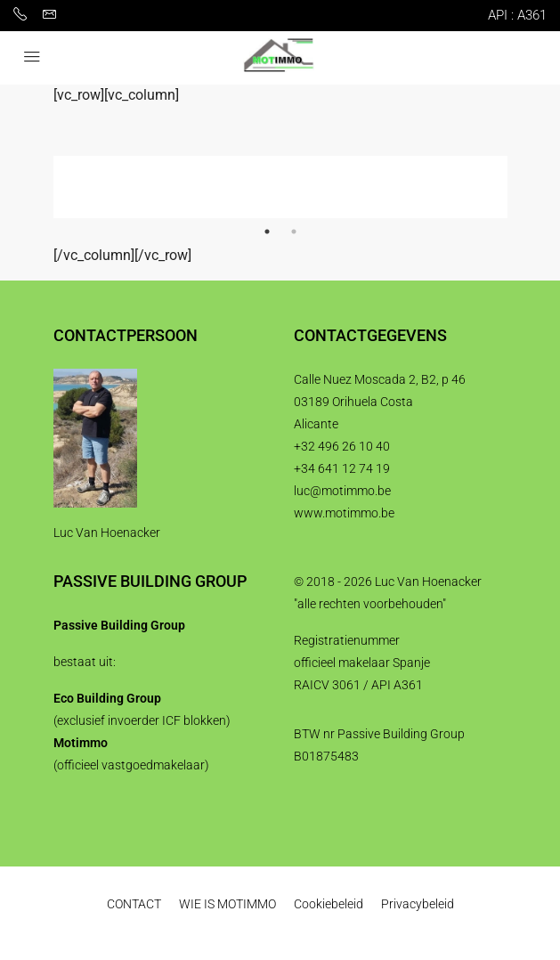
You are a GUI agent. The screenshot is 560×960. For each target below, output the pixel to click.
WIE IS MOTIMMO (227, 904)
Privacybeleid (418, 904)
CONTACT (134, 904)
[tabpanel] (280, 187)
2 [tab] (294, 232)
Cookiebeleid (329, 904)
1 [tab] (267, 232)
